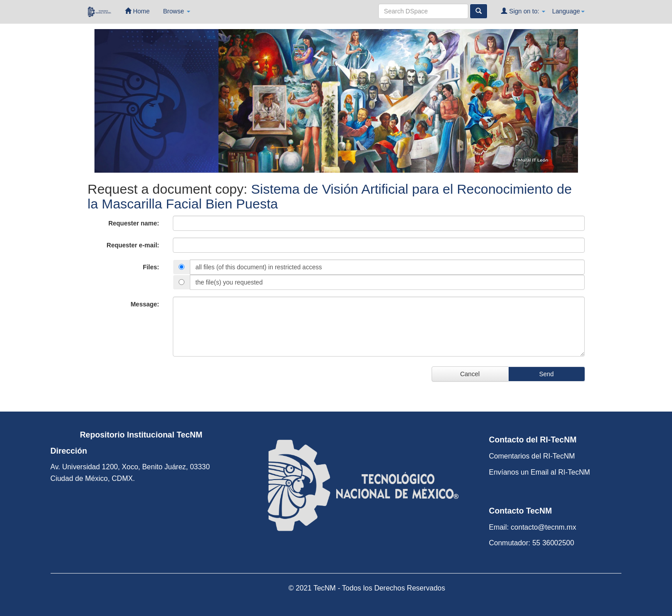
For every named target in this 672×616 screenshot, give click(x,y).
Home (137, 11)
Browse (177, 11)
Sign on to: (523, 11)
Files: (151, 267)
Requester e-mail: (133, 245)
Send (546, 374)
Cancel (470, 374)
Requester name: (134, 223)
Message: (145, 304)
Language (568, 11)
